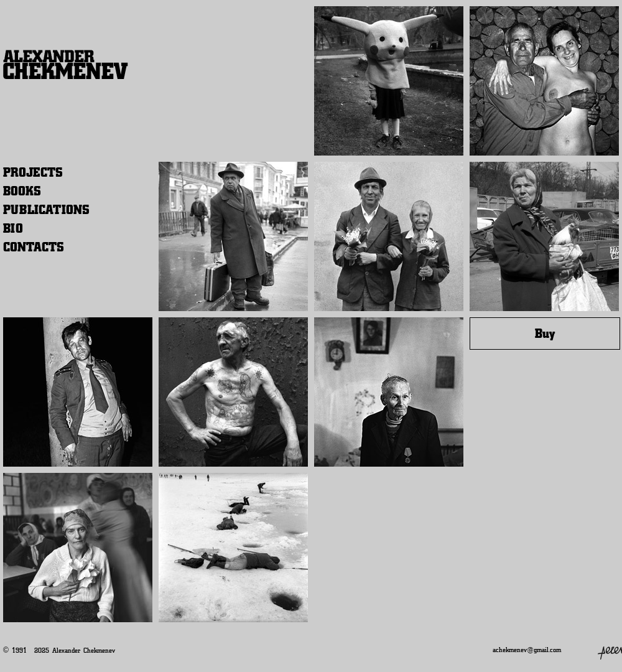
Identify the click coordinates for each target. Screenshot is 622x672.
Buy (545, 334)
